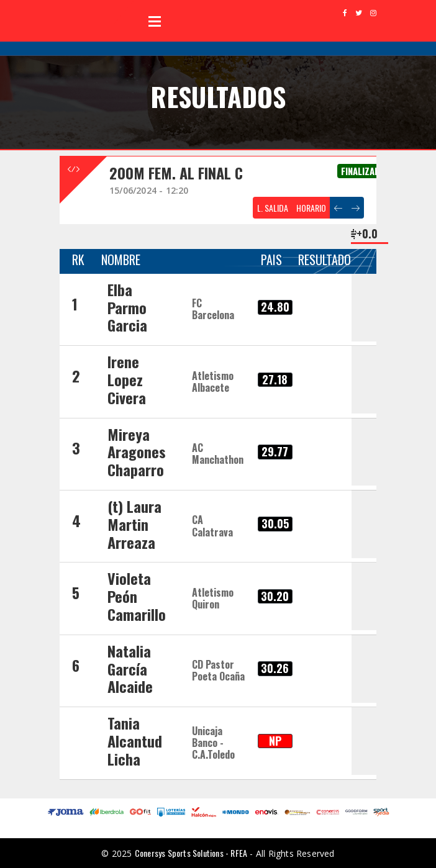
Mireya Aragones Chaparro (137, 452)
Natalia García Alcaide (130, 669)
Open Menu (155, 21)
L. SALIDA (273, 208)
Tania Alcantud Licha (135, 741)
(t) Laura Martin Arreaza (134, 524)
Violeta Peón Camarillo (137, 596)
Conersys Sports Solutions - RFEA (191, 853)
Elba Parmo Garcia (127, 307)
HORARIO (311, 208)
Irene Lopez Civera (127, 379)
